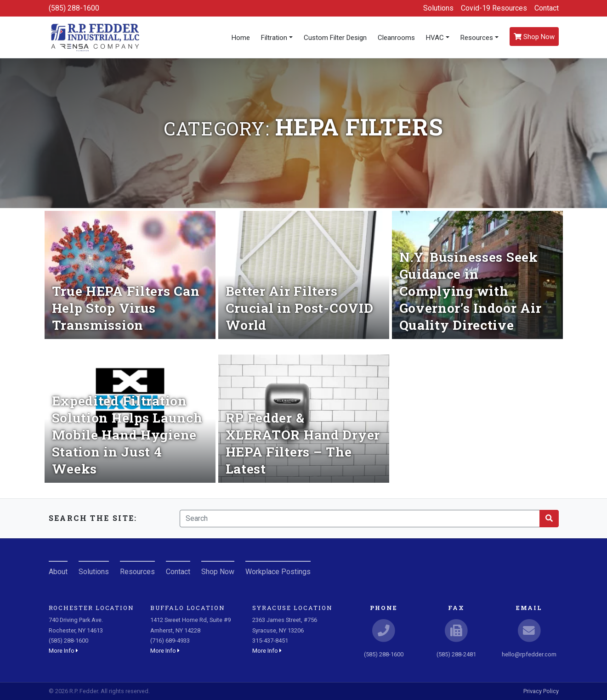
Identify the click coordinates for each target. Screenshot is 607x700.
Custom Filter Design (335, 38)
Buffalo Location (188, 608)
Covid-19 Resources (494, 8)
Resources (477, 38)
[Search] (360, 519)
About (58, 572)
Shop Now (534, 37)
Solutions (438, 8)
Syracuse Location (292, 608)
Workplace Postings (278, 572)
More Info (63, 651)
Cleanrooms (396, 38)
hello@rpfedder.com (529, 654)
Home (241, 38)
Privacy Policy (541, 691)
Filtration (274, 38)
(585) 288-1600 (74, 8)
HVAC (435, 38)
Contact (547, 8)
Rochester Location (92, 608)
